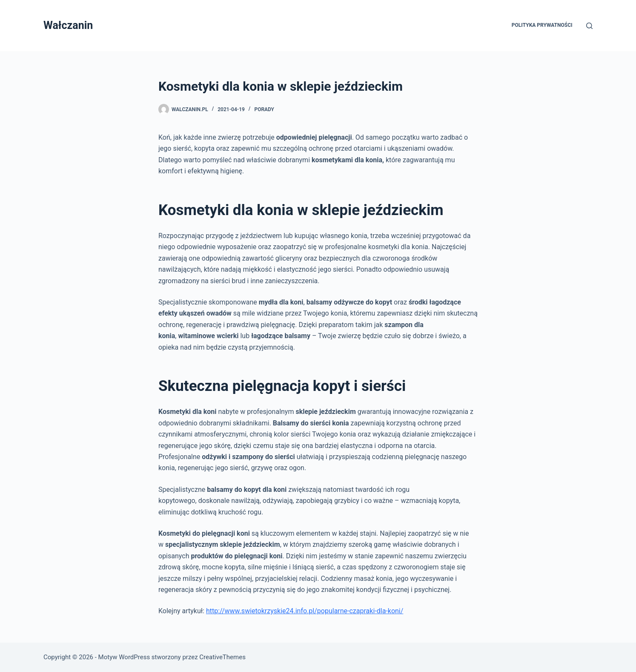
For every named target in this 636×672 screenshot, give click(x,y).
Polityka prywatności (542, 25)
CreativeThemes (222, 657)
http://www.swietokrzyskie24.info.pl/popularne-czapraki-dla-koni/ (305, 611)
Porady (264, 109)
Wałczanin (68, 25)
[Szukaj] (589, 26)
